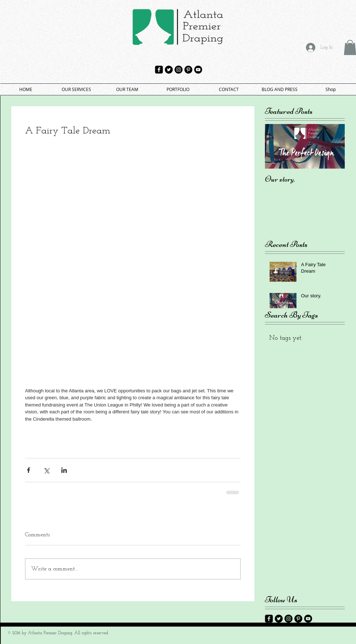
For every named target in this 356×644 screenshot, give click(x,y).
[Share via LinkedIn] (64, 470)
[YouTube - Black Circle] (198, 70)
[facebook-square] (159, 70)
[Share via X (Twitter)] (46, 470)
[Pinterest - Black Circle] (188, 70)
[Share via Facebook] (28, 470)
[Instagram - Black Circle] (179, 70)
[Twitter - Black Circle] (169, 70)
